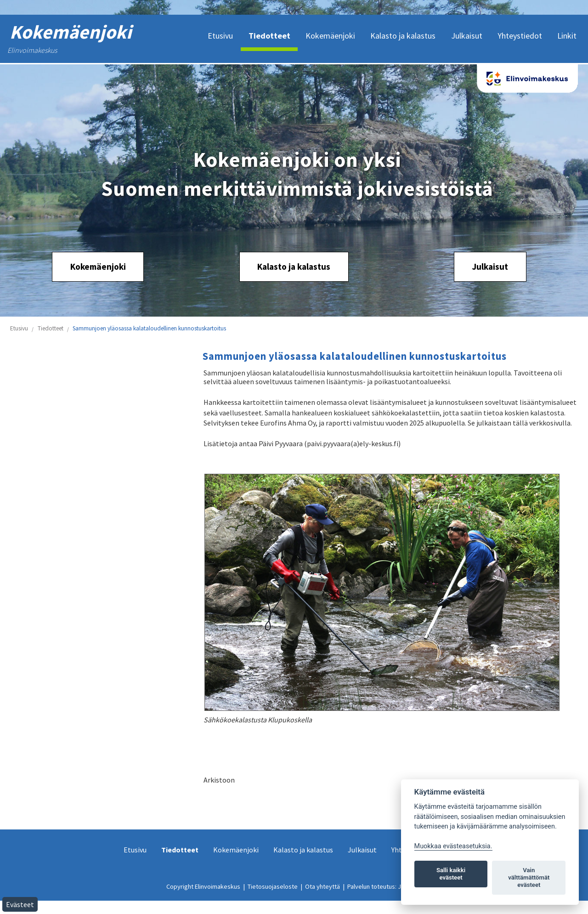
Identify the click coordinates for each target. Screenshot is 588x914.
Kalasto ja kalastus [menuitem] (403, 36)
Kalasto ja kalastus (294, 267)
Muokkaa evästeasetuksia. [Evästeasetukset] (453, 846)
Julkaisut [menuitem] (467, 36)
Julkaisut (490, 267)
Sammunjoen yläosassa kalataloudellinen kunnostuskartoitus (149, 328)
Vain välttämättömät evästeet (529, 877)
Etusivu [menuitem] (220, 36)
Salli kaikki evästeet (451, 874)
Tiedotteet (51, 328)
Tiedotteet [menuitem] (269, 36)
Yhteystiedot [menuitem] (520, 36)
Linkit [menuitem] (567, 36)
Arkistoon (219, 780)
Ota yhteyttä (322, 886)
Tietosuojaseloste (273, 886)
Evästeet (20, 904)
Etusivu (19, 328)
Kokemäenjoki (98, 267)
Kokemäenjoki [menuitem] (330, 36)
